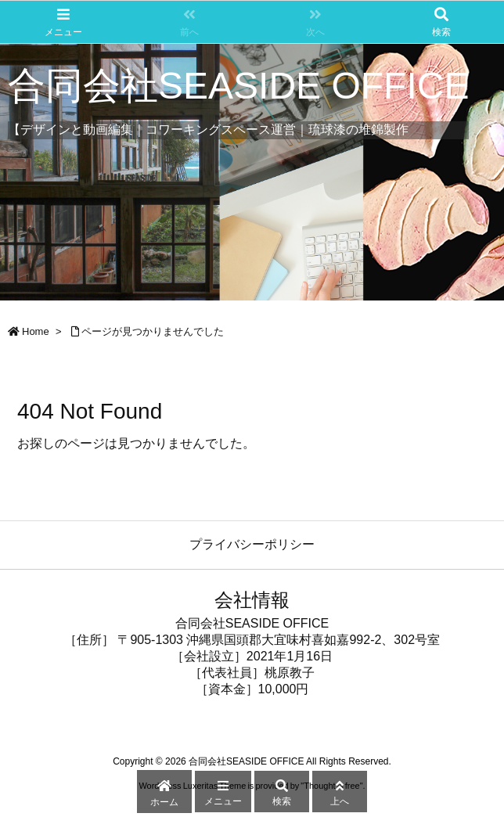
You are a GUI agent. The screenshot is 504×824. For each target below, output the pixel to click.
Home (36, 331)
